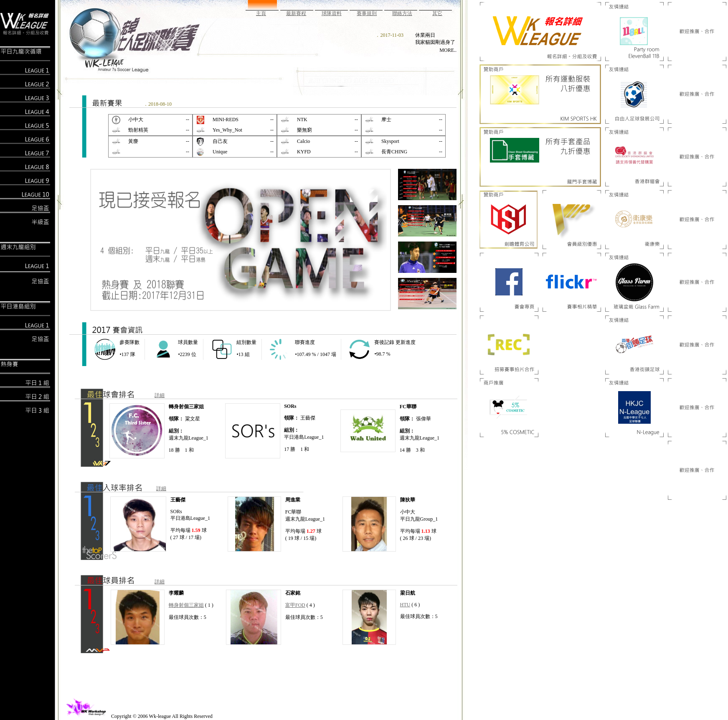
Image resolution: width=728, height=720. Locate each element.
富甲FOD (295, 605)
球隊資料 (332, 13)
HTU (405, 605)
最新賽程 (296, 13)
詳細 (160, 395)
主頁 (261, 13)
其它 (437, 13)
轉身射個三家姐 (186, 605)
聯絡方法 (402, 13)
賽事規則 (367, 13)
